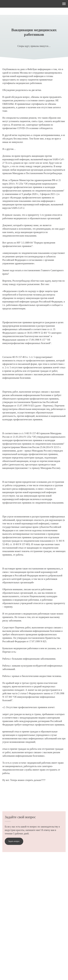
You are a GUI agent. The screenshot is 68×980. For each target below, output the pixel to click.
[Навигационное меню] (64, 4)
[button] (14, 841)
